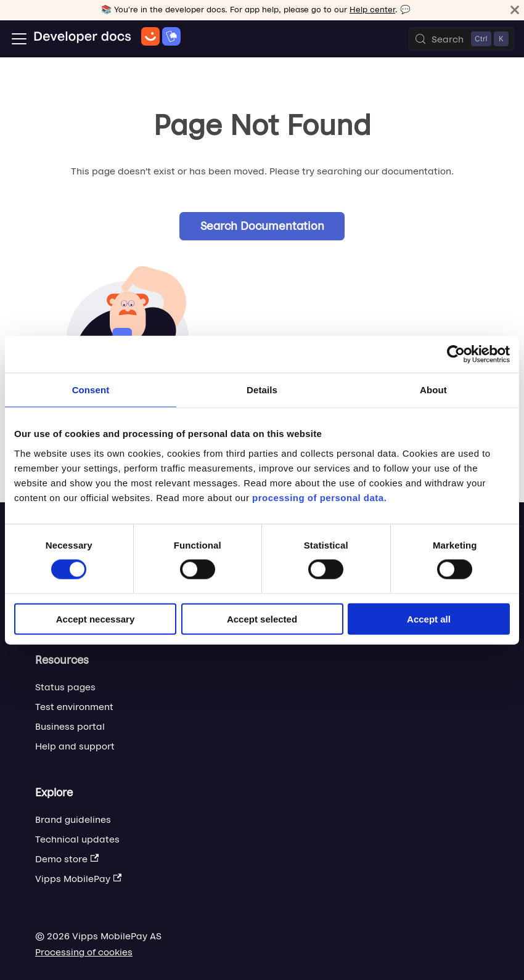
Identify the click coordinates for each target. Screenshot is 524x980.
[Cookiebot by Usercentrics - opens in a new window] (456, 354)
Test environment (74, 707)
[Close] (515, 10)
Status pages (65, 687)
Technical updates (77, 839)
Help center (372, 10)
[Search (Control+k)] (461, 39)
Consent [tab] (91, 390)
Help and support (75, 746)
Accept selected (262, 619)
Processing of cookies (84, 952)
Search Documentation (262, 226)
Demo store (67, 859)
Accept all (429, 619)
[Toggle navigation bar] (19, 39)
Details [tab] (262, 390)
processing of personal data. (319, 497)
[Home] (107, 39)
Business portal (70, 726)
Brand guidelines (73, 819)
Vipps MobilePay (78, 879)
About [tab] (433, 390)
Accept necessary (96, 619)
